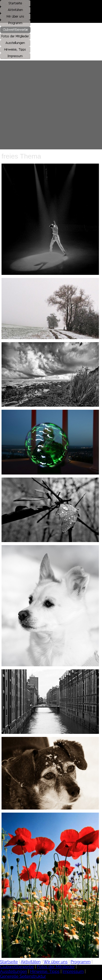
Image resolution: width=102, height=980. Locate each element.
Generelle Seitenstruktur (23, 976)
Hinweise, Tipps (45, 971)
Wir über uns (56, 962)
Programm (81, 962)
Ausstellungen (14, 971)
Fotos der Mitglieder (56, 967)
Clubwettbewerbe (17, 967)
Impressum (73, 971)
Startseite (9, 962)
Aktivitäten (31, 962)
